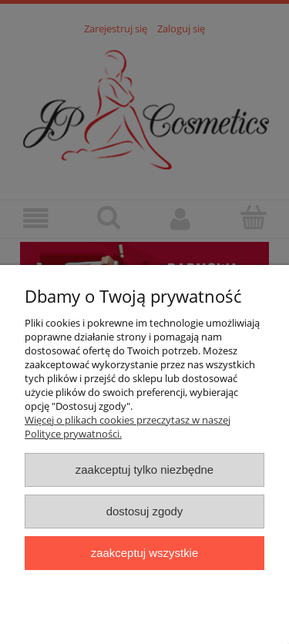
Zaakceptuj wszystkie (144, 553)
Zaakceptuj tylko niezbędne (144, 470)
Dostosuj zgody (145, 511)
